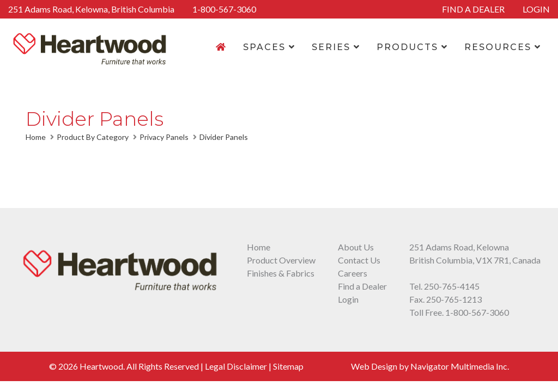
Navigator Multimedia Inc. (460, 366)
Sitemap (288, 366)
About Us (356, 247)
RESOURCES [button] (503, 47)
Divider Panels (224, 137)
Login (348, 299)
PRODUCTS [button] (412, 47)
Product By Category (93, 137)
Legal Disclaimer (236, 366)
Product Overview (281, 260)
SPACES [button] (269, 47)
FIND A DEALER (473, 9)
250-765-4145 (452, 286)
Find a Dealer (362, 286)
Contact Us (359, 260)
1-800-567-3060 (224, 9)
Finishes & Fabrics (281, 273)
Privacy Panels (164, 137)
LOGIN (536, 9)
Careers (353, 273)
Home (36, 137)
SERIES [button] (336, 47)
